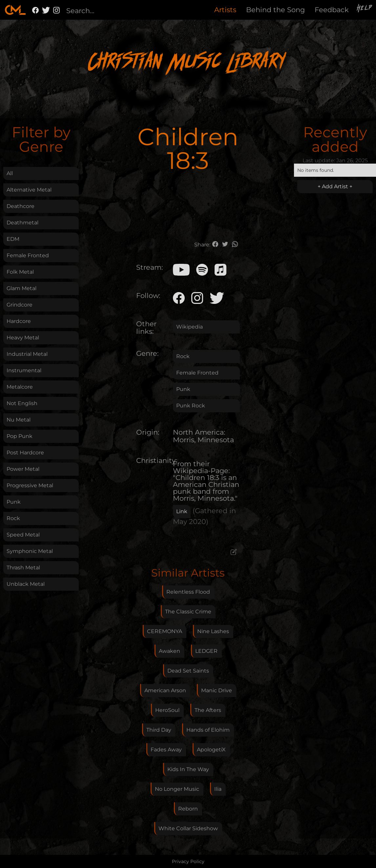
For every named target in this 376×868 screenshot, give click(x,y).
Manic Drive (217, 690)
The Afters (208, 710)
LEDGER (206, 651)
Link (182, 511)
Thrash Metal (23, 568)
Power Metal (23, 469)
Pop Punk (20, 436)
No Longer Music (177, 789)
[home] (15, 10)
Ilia (218, 789)
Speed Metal (23, 535)
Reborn (188, 809)
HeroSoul (167, 710)
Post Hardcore (25, 453)
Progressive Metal (30, 485)
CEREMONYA (165, 631)
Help (365, 9)
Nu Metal (19, 420)
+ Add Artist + (335, 186)
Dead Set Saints (188, 671)
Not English (22, 403)
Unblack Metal (26, 584)
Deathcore (21, 206)
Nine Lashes (213, 631)
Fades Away (166, 750)
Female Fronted (28, 255)
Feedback (332, 10)
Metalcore (20, 387)
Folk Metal (20, 272)
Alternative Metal (29, 190)
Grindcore (20, 305)
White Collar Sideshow (188, 828)
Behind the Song (275, 10)
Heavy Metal (23, 338)
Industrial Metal (27, 354)
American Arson (165, 690)
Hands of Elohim (208, 730)
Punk (14, 502)
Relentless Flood (188, 592)
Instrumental (24, 370)
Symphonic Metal (30, 551)
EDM (13, 239)
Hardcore (19, 321)
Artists (225, 10)
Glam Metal (21, 288)
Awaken (169, 651)
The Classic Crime (188, 612)
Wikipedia (189, 327)
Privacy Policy (188, 861)
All (10, 173)
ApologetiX (211, 750)
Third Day (159, 730)
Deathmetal (22, 223)
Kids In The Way (188, 769)
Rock (13, 518)
